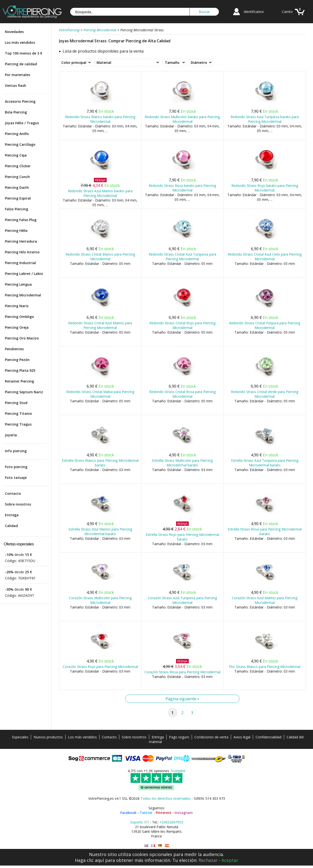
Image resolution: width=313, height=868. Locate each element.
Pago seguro (179, 737)
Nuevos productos (48, 737)
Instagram (184, 813)
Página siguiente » (182, 699)
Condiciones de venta (211, 737)
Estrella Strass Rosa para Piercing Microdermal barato (265, 531)
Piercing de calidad (21, 64)
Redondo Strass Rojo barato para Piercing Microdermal (265, 188)
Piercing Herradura (21, 241)
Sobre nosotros (18, 504)
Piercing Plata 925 (20, 370)
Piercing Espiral (18, 198)
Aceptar (230, 860)
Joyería (11, 435)
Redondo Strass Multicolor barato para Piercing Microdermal (182, 119)
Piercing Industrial (20, 263)
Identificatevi (254, 12)
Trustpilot (178, 771)
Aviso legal (242, 737)
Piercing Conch (17, 177)
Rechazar (208, 860)
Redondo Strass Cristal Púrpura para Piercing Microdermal (265, 325)
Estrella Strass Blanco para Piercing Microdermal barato (100, 463)
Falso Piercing (17, 209)
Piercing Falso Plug (21, 220)
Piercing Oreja (17, 327)
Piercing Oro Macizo (22, 338)
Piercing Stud (16, 403)
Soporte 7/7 (140, 822)
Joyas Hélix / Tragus (22, 123)
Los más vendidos (20, 42)
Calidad (11, 526)
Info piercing (16, 451)
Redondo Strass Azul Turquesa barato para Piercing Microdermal (265, 119)
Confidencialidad (268, 737)
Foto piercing (16, 467)
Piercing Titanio (18, 413)
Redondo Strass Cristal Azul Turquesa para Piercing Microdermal (182, 257)
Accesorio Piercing (20, 101)
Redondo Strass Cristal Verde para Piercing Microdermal (265, 394)
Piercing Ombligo (19, 317)
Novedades (14, 32)
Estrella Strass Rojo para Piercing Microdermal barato (182, 537)
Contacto (13, 493)
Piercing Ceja (16, 155)
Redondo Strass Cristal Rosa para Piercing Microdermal (182, 394)
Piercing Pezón (17, 360)
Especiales (20, 737)
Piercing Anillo (17, 134)
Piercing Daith (17, 187)
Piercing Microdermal (23, 295)
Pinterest (164, 813)
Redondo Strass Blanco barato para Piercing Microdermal (100, 119)
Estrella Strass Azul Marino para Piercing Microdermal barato (100, 531)
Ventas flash (16, 85)
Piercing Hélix (16, 231)
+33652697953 (171, 822)
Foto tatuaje (16, 478)
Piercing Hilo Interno (22, 252)
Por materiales (17, 75)
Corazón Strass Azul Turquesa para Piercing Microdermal (182, 600)
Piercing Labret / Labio (24, 274)
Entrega (12, 515)
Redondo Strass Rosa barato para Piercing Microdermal (182, 188)
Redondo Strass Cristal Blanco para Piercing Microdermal (100, 257)
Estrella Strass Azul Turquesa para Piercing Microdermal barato (265, 463)
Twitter (146, 813)
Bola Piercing (16, 112)
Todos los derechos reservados (166, 798)
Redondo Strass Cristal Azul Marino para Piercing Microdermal (100, 325)
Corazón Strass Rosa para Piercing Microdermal (182, 672)
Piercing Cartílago (20, 144)
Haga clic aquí (89, 860)
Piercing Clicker (18, 166)
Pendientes (14, 349)
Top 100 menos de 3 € (24, 53)
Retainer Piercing (19, 381)
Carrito (287, 12)
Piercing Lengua (18, 284)
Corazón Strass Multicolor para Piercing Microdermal (100, 600)
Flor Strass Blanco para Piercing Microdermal (265, 667)
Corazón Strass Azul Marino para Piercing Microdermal (265, 600)
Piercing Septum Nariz (24, 392)
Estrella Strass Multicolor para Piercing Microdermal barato (182, 463)
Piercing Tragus (18, 424)
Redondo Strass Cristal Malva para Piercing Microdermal (100, 394)
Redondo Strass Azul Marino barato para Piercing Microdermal (100, 193)
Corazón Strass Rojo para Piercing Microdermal (100, 667)
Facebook (128, 813)
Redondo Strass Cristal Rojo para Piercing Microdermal (182, 325)
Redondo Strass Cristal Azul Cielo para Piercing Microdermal (265, 257)
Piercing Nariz (17, 306)
